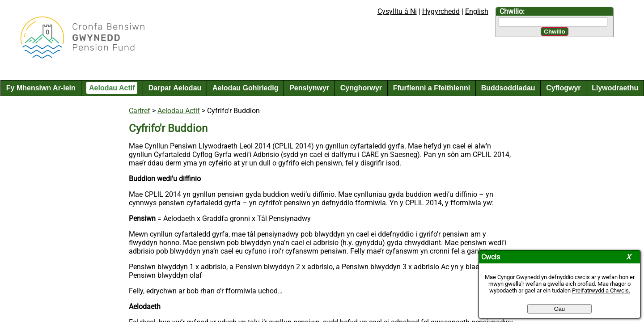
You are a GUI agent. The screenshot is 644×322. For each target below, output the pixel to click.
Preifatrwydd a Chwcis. (601, 290)
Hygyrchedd (441, 11)
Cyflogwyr (563, 88)
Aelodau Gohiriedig (246, 88)
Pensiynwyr (309, 88)
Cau (559, 309)
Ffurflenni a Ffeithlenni (432, 88)
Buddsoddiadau (508, 88)
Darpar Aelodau (175, 88)
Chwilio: (512, 11)
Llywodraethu (615, 88)
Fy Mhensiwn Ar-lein (41, 88)
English (477, 11)
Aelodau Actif (112, 88)
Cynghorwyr (361, 88)
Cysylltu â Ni (397, 11)
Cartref (140, 111)
